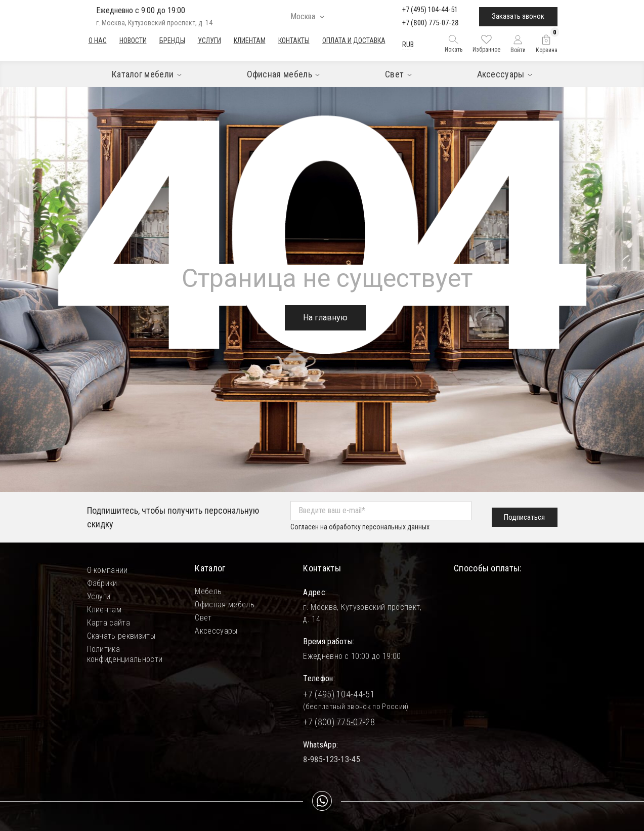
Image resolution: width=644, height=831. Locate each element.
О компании (108, 570)
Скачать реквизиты (121, 636)
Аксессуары (216, 631)
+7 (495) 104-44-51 (430, 10)
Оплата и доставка (354, 40)
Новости (133, 40)
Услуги (209, 40)
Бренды (172, 40)
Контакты (294, 40)
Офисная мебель (224, 605)
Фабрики (102, 583)
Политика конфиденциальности (125, 649)
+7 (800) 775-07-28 (431, 23)
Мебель (208, 591)
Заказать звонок (518, 16)
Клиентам (250, 40)
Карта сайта (109, 623)
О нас (98, 40)
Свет (203, 618)
